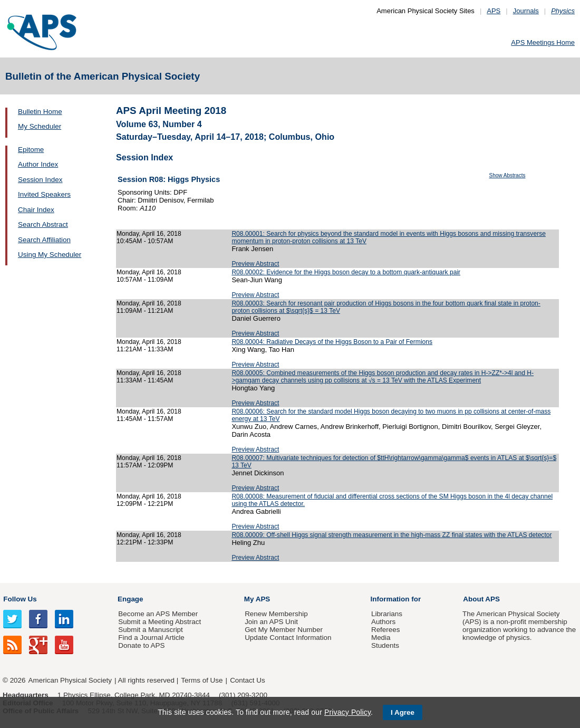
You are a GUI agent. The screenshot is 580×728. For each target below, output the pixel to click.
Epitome (31, 150)
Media (381, 638)
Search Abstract (43, 224)
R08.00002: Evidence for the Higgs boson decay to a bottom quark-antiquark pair (346, 272)
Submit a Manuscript (150, 630)
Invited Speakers (44, 194)
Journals (526, 11)
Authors (383, 622)
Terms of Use (202, 680)
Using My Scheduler (50, 255)
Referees (386, 630)
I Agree (403, 712)
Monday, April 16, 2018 (149, 234)
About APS (481, 599)
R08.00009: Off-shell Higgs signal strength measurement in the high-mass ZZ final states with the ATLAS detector (391, 535)
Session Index (40, 180)
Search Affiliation (44, 240)
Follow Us (20, 599)
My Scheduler (40, 126)
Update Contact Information (288, 638)
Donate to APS (141, 645)
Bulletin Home (40, 112)
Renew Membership (276, 614)
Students (385, 645)
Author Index (38, 164)
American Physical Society (70, 680)
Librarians (387, 614)
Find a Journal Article (151, 638)
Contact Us (247, 680)
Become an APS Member (158, 614)
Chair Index (36, 210)
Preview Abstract (255, 264)
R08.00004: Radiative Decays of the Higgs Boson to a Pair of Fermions (332, 342)
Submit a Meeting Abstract (159, 622)
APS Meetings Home (543, 42)
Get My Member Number (284, 630)
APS (494, 11)
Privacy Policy (347, 712)
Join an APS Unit (271, 622)
